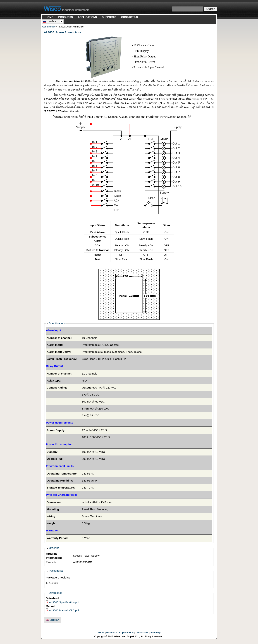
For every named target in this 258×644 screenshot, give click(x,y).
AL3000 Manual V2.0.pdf (64, 610)
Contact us (142, 632)
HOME (49, 17)
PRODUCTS (65, 17)
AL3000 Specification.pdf (64, 602)
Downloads (56, 593)
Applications (126, 632)
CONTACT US (130, 17)
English (53, 620)
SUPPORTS (109, 17)
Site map (155, 632)
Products (112, 632)
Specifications (57, 323)
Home (101, 632)
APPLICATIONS (87, 17)
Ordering (54, 548)
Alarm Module (49, 27)
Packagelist (56, 571)
